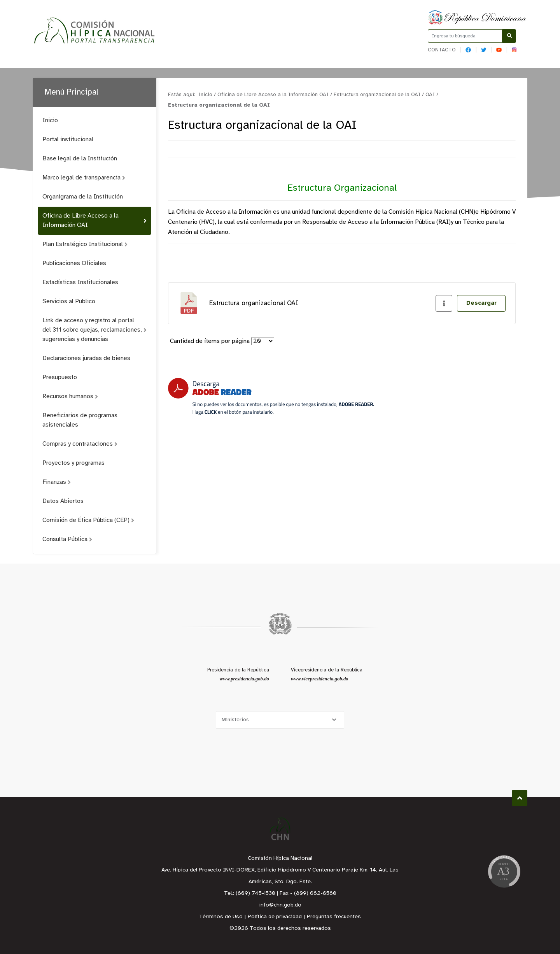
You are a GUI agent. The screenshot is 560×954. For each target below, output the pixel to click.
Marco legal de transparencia (84, 178)
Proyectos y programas (73, 463)
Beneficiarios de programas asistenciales (80, 420)
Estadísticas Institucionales (80, 282)
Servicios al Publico (69, 301)
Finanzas (57, 482)
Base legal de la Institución (80, 159)
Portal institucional (68, 140)
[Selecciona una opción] (280, 720)
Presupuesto (60, 377)
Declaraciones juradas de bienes (86, 358)
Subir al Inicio (520, 798)
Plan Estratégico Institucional (85, 244)
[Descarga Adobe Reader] (271, 396)
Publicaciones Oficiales (74, 263)
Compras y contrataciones (80, 444)
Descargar (481, 303)
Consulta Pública (67, 539)
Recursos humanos (70, 396)
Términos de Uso (221, 917)
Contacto (442, 50)
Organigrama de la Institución (83, 197)
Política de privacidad (275, 917)
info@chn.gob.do (280, 905)
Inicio (50, 120)
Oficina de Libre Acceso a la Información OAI (94, 220)
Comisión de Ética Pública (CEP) (88, 520)
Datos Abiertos (63, 501)
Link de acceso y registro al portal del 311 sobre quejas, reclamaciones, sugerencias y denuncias (94, 330)
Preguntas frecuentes (334, 917)
